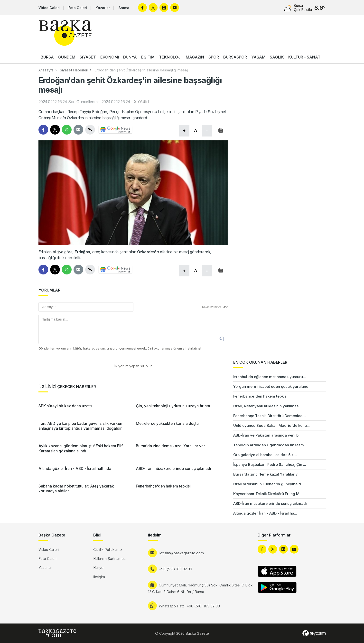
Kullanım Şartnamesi (110, 559)
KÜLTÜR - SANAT (304, 57)
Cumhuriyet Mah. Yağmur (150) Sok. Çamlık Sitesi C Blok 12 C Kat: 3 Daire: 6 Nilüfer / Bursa (200, 588)
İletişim (99, 577)
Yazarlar (103, 8)
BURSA (47, 57)
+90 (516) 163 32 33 (175, 569)
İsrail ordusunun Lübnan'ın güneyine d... (269, 484)
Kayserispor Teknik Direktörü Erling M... (268, 494)
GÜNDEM (67, 57)
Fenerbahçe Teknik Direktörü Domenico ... (270, 416)
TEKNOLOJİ (170, 57)
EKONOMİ (110, 57)
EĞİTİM (148, 57)
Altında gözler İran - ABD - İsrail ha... (265, 513)
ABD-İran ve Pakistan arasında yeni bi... (268, 435)
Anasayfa (46, 70)
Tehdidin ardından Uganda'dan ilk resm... (270, 445)
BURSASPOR (235, 57)
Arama (124, 8)
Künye (98, 568)
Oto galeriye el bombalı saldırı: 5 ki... (265, 455)
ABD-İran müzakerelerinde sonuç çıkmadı (270, 503)
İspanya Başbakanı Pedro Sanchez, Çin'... (270, 464)
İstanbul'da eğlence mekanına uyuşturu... (270, 377)
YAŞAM (258, 57)
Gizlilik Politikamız (108, 550)
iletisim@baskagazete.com (181, 553)
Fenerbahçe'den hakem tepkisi (260, 396)
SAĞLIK (277, 57)
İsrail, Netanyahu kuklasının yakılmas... (267, 406)
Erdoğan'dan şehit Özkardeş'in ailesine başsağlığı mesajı (141, 70)
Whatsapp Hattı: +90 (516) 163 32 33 (189, 606)
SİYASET (88, 57)
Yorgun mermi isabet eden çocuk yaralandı (271, 386)
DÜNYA (130, 57)
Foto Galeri (78, 8)
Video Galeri (49, 8)
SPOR (214, 57)
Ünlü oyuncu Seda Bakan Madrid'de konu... (271, 425)
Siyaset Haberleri (74, 70)
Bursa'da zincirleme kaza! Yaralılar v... (267, 474)
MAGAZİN (195, 57)
